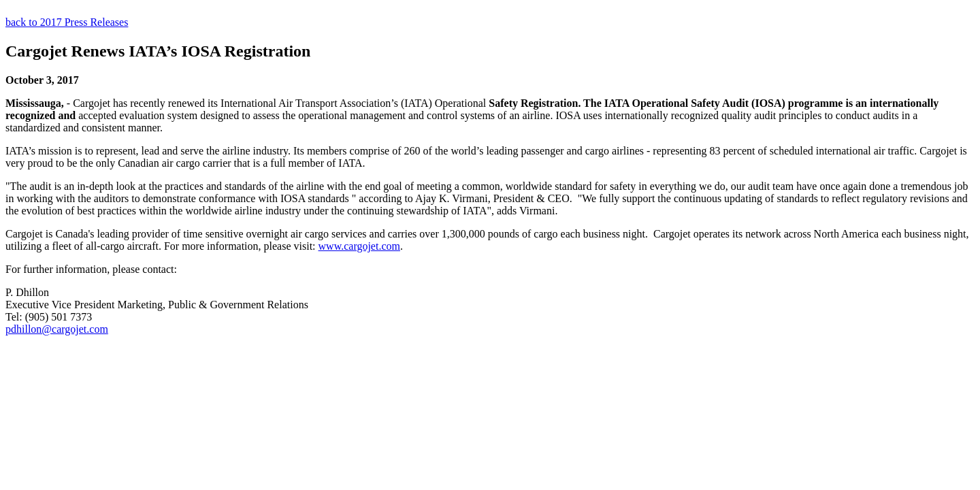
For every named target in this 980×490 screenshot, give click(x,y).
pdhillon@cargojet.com (57, 329)
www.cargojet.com (359, 246)
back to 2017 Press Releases (67, 22)
